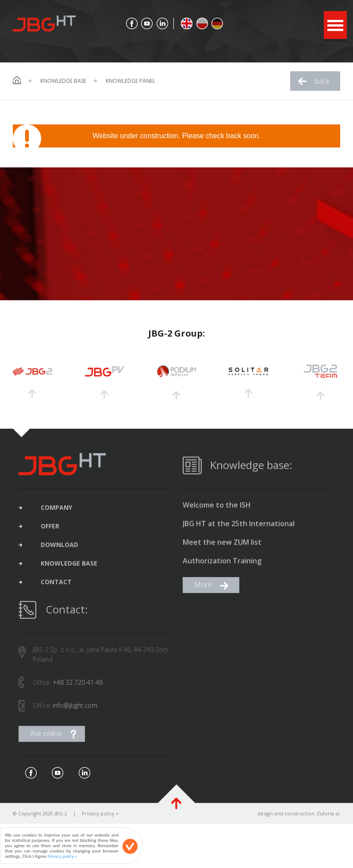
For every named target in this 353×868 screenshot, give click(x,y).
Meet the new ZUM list (222, 546)
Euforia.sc (329, 817)
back (322, 81)
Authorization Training (222, 564)
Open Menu (335, 25)
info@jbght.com (75, 709)
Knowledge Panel (130, 81)
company (56, 511)
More (203, 588)
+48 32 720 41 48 (78, 686)
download (59, 548)
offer (50, 530)
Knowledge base (63, 81)
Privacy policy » (100, 817)
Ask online (46, 737)
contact (56, 585)
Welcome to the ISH (217, 509)
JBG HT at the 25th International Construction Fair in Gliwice (239, 527)
